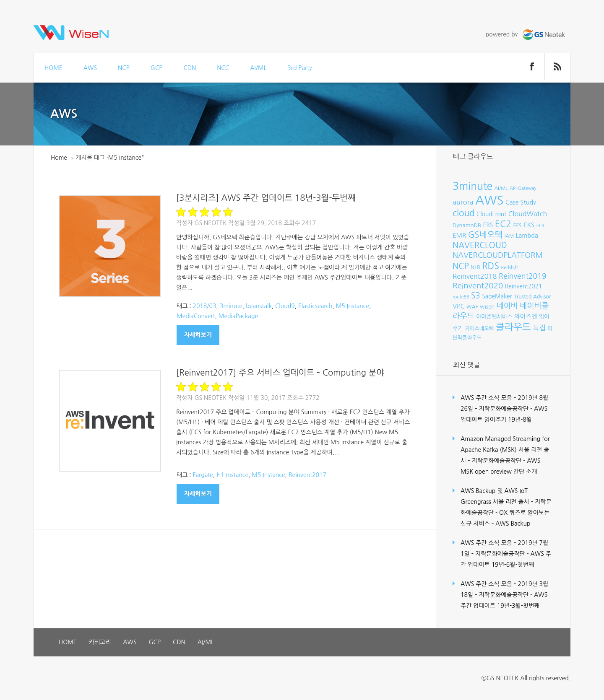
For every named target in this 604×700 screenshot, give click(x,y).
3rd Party (299, 68)
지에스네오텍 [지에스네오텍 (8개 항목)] (479, 328)
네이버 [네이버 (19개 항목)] (507, 306)
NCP (124, 68)
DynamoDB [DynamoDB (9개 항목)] (467, 225)
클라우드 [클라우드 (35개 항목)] (513, 327)
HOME (53, 68)
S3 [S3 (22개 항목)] (476, 296)
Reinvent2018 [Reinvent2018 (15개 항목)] (475, 276)
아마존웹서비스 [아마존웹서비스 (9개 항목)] (494, 317)
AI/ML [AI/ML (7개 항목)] (501, 188)
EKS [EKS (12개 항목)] (529, 225)
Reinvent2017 (307, 475)
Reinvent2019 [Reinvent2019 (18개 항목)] (523, 276)
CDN (190, 68)
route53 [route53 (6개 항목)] (461, 297)
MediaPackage (238, 316)
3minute (231, 306)
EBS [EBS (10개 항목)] (488, 225)
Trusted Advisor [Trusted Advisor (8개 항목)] (532, 297)
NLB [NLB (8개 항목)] (475, 267)
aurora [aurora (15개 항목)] (463, 202)
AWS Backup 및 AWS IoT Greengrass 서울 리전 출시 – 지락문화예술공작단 (506, 502)
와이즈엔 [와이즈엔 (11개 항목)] (526, 316)
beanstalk (259, 306)
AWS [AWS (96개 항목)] (489, 200)
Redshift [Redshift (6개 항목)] (510, 268)
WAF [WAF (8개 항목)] (472, 307)
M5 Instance (353, 306)
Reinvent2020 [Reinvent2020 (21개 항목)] (478, 286)
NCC (223, 68)
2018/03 (204, 306)
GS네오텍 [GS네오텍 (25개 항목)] (486, 235)
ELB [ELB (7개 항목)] (540, 226)
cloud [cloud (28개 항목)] (464, 213)
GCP (157, 68)
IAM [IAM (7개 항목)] (509, 236)
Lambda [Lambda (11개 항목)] (527, 236)
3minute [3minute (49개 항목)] (473, 186)
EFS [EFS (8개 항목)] (517, 225)
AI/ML (258, 68)
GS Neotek (210, 223)
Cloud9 (285, 306)
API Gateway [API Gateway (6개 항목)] (523, 188)
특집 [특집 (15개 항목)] (539, 328)
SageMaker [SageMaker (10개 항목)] (497, 296)
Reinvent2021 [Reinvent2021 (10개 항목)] (524, 286)
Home (59, 158)
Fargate (203, 475)
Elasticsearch (315, 306)
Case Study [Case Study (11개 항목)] (521, 202)
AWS (90, 68)
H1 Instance (232, 475)
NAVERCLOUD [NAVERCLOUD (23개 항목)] (480, 245)
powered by (526, 34)
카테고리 (100, 642)
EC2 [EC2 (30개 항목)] (503, 224)
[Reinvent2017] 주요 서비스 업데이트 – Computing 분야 (280, 373)
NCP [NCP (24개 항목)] (461, 266)
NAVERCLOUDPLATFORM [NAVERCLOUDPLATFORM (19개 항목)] (498, 255)
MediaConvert (196, 316)
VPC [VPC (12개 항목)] (459, 306)
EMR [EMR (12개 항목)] (459, 235)
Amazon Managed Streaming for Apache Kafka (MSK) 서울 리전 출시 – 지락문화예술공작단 (505, 450)
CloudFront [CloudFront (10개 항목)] (491, 214)
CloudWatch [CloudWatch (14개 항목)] (528, 214)
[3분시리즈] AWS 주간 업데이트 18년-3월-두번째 (266, 198)
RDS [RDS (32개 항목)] (491, 266)
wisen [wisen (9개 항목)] (487, 307)
